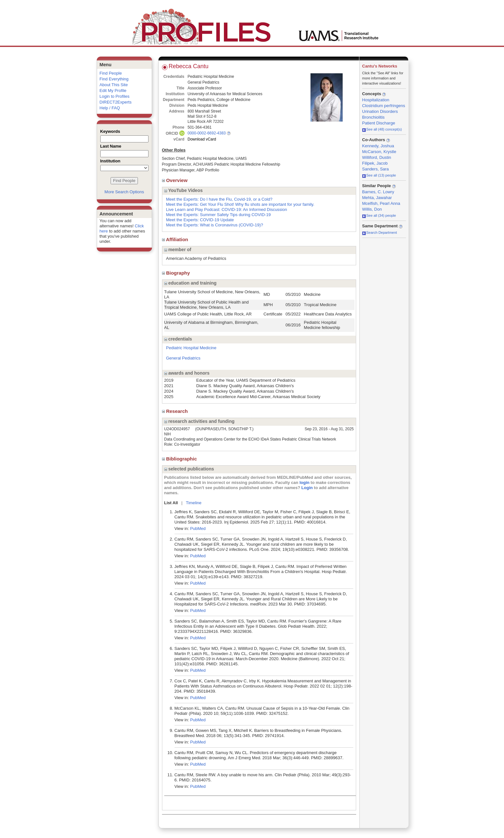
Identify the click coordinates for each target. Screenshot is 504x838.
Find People (111, 73)
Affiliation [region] (176, 239)
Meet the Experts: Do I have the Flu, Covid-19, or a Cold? (219, 199)
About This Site (114, 85)
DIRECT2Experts (116, 102)
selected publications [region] (189, 469)
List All (171, 503)
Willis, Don (372, 209)
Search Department (380, 232)
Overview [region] (175, 180)
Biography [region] (177, 273)
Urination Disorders (380, 111)
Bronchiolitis (373, 117)
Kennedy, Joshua (378, 146)
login (305, 483)
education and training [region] (190, 283)
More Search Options (124, 192)
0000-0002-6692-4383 (207, 133)
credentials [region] (178, 339)
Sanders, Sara (376, 169)
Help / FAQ (110, 108)
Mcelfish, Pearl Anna (381, 203)
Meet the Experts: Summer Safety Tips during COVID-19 (219, 215)
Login (307, 488)
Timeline (194, 503)
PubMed (198, 528)
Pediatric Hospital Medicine (191, 348)
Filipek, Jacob (375, 163)
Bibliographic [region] (180, 459)
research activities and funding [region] (199, 421)
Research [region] (176, 411)
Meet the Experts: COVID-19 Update (200, 220)
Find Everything (114, 79)
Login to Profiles (115, 96)
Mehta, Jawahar (377, 198)
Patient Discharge (379, 123)
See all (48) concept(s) (382, 129)
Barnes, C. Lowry (378, 192)
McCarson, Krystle (379, 152)
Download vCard (202, 139)
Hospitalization (376, 100)
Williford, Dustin (377, 157)
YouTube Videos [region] (184, 190)
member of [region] (178, 250)
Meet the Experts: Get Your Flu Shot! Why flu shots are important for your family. (240, 204)
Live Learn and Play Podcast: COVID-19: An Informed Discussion (227, 209)
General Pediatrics (183, 358)
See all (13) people (379, 175)
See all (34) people (379, 215)
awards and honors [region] (187, 373)
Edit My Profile (113, 91)
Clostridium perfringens (384, 106)
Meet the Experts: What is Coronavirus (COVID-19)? (215, 225)
